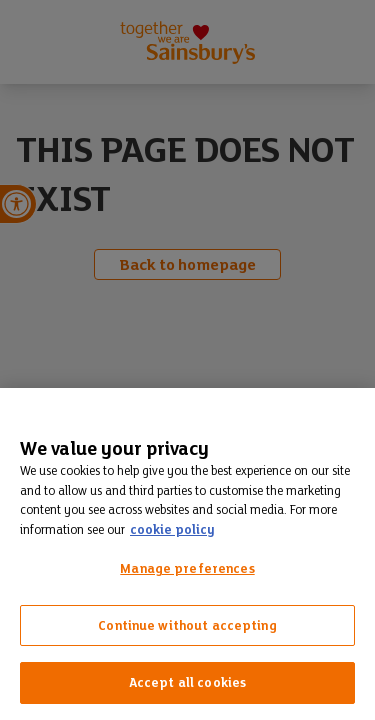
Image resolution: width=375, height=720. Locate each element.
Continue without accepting (187, 625)
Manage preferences (187, 568)
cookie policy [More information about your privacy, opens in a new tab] (172, 529)
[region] (187, 554)
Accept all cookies (187, 682)
